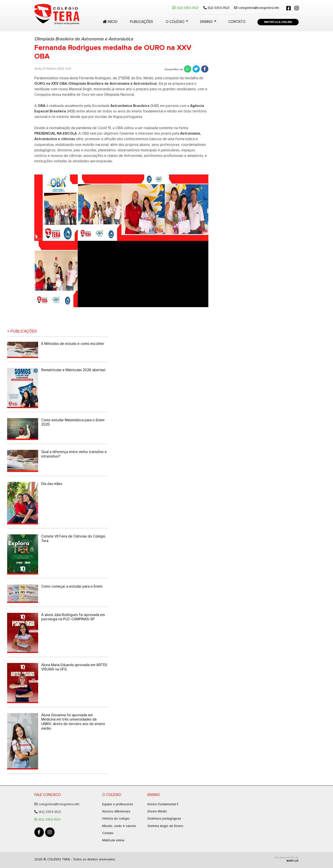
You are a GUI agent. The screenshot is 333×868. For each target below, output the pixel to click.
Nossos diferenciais (116, 811)
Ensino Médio (157, 811)
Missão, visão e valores (119, 826)
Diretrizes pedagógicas (164, 819)
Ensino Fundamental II (163, 804)
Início (110, 22)
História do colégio (116, 819)
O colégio (175, 22)
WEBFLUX (292, 861)
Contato (237, 22)
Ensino (206, 22)
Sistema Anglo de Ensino (165, 826)
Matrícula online (113, 840)
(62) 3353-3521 (185, 8)
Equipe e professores (118, 804)
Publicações (141, 22)
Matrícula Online (278, 22)
